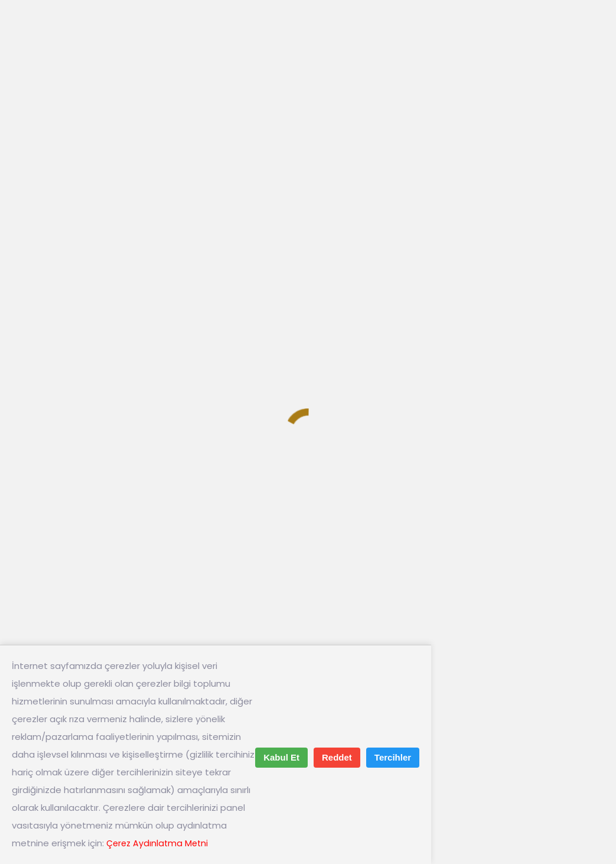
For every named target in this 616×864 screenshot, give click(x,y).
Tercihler (393, 757)
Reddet (337, 757)
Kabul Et (281, 757)
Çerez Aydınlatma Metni (159, 843)
